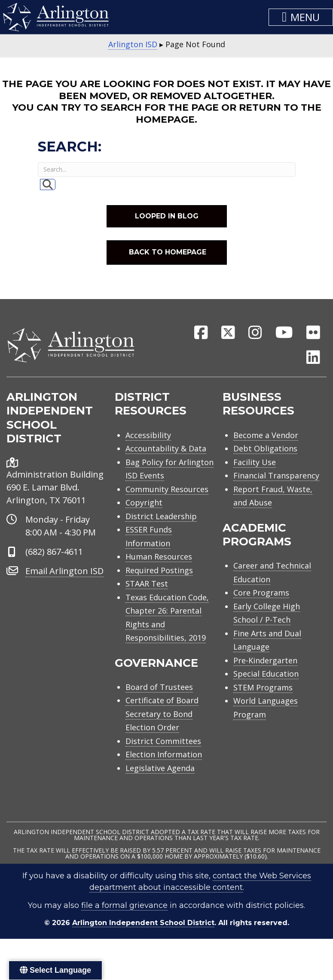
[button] (301, 17)
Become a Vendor (266, 435)
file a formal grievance (124, 905)
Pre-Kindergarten (265, 660)
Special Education (266, 674)
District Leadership (161, 516)
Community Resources (167, 489)
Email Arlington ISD (64, 571)
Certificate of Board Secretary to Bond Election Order (162, 714)
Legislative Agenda (160, 768)
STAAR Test (147, 584)
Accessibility (148, 435)
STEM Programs (263, 687)
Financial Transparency (276, 475)
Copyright (144, 502)
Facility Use (255, 462)
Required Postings (159, 570)
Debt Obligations (265, 448)
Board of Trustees (159, 687)
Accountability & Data (166, 448)
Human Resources (159, 557)
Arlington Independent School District (143, 923)
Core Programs (261, 593)
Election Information (164, 754)
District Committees (163, 741)
